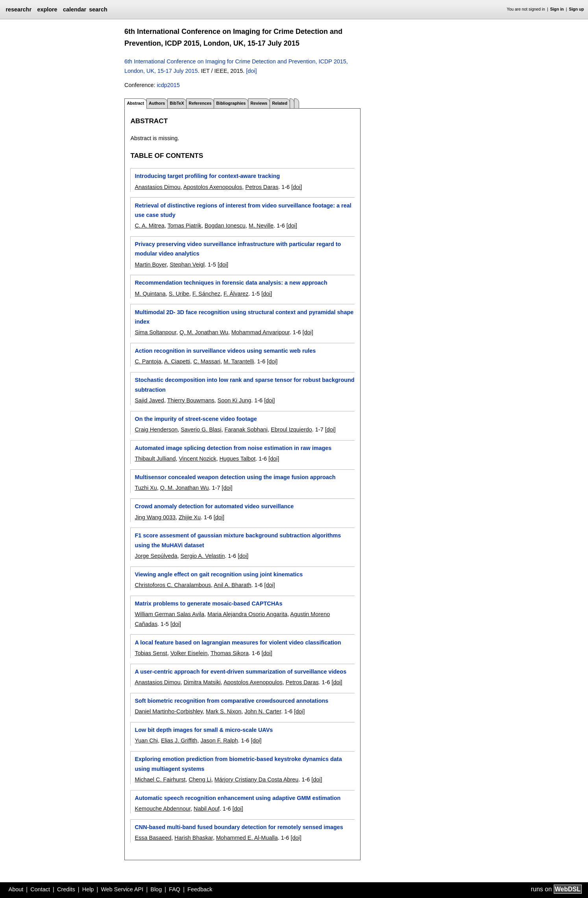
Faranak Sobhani (246, 430)
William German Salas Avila (169, 614)
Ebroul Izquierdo (291, 430)
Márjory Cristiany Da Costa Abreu (257, 780)
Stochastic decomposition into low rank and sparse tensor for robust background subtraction (244, 385)
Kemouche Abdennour (163, 809)
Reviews (259, 103)
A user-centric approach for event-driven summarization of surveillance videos (240, 672)
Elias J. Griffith (179, 741)
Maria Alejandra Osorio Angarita (247, 614)
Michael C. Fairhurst (160, 780)
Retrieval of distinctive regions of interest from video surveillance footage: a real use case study (243, 210)
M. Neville (261, 226)
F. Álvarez (236, 294)
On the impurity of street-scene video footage (196, 419)
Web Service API (122, 889)
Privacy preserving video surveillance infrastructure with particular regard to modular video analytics (238, 249)
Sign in (557, 9)
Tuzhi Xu (146, 488)
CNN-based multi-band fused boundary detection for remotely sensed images (239, 827)
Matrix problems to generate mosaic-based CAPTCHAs (208, 604)
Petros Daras (262, 187)
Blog (156, 889)
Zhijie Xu (190, 517)
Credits (66, 889)
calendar (75, 9)
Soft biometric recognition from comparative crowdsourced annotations (231, 701)
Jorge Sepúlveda (156, 556)
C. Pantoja (148, 361)
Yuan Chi (146, 741)
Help (88, 889)
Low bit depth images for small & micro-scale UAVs (204, 730)
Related (280, 103)
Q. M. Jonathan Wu (204, 332)
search (98, 9)
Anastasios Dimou (157, 187)
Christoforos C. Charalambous (173, 585)
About (16, 889)
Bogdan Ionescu (225, 226)
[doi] (251, 71)
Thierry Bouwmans (191, 400)
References (200, 103)
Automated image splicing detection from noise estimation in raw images (233, 448)
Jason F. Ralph (219, 741)
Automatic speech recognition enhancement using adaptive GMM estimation (238, 798)
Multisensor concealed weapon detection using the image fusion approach (235, 477)
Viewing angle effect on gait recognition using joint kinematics (219, 574)
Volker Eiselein (189, 653)
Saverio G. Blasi (201, 430)
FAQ (175, 889)
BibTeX (177, 103)
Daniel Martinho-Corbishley (169, 711)
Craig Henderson (156, 430)
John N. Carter (263, 711)
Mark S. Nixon (224, 711)
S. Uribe (179, 294)
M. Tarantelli (239, 361)
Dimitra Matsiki (202, 682)
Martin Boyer (151, 265)
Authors (157, 103)
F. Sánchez (206, 294)
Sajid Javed (149, 400)
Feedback (200, 889)
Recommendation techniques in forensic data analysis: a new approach (231, 283)
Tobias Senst (151, 653)
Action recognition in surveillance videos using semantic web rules (225, 351)
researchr (18, 9)
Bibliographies (231, 103)
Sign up (577, 9)
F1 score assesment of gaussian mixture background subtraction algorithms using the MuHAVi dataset (238, 540)
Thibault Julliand (155, 459)
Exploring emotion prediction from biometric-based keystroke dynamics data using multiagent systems (238, 764)
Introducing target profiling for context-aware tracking (207, 176)
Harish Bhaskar (194, 838)
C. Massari (207, 361)
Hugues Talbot (237, 459)
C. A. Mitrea (149, 226)
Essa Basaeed (153, 838)
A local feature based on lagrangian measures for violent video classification (238, 642)
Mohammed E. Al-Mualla (247, 838)
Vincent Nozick (197, 459)
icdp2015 (168, 85)
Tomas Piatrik (184, 226)
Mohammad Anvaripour (261, 332)
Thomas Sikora (230, 653)
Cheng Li (200, 780)
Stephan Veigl (187, 265)
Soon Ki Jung (235, 400)
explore (47, 9)
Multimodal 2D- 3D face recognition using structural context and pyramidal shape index (244, 317)
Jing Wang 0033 (155, 517)
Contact (40, 889)
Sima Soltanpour (155, 332)
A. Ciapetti (177, 361)
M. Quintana (150, 294)
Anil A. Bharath (232, 585)
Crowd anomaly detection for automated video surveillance (214, 506)
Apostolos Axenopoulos (213, 187)
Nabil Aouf (207, 809)
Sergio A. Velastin (202, 556)
